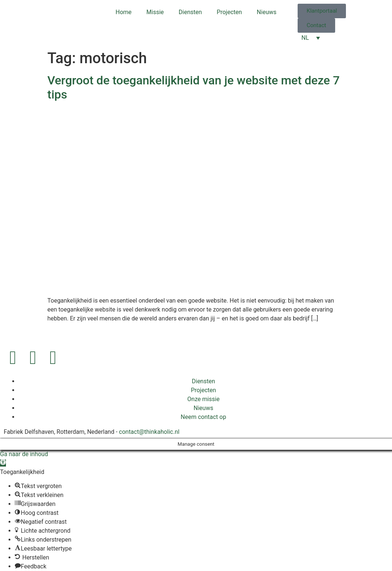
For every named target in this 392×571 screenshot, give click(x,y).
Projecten (229, 12)
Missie (155, 12)
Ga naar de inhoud (24, 454)
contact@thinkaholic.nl (149, 432)
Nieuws (267, 12)
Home (124, 12)
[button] (3, 463)
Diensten (190, 12)
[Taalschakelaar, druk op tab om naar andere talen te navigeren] (311, 38)
